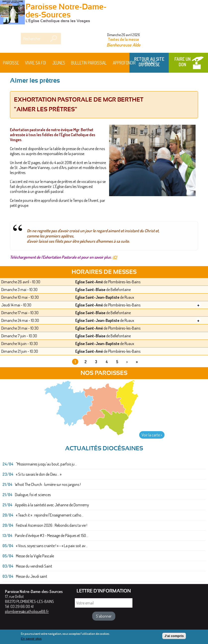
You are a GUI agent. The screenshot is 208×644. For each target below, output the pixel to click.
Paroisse (11, 63)
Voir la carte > (152, 435)
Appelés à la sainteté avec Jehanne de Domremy (52, 505)
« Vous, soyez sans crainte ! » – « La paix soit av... (52, 546)
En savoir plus (31, 640)
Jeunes (59, 63)
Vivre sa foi (36, 63)
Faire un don (183, 62)
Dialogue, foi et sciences (33, 495)
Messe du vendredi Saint (34, 566)
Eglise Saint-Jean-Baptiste (97, 297)
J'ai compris (174, 637)
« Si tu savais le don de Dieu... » (39, 474)
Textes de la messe (123, 39)
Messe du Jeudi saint (32, 576)
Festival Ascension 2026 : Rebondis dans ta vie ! (52, 525)
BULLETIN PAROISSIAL (89, 63)
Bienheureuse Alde (124, 45)
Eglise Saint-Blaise (90, 290)
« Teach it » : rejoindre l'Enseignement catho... (50, 515)
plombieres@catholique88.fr (27, 611)
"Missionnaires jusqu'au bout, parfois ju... (46, 464)
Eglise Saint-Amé (89, 282)
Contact (149, 63)
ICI (115, 257)
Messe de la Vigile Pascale (35, 556)
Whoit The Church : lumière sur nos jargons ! (48, 484)
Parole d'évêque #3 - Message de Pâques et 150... (52, 535)
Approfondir (124, 63)
